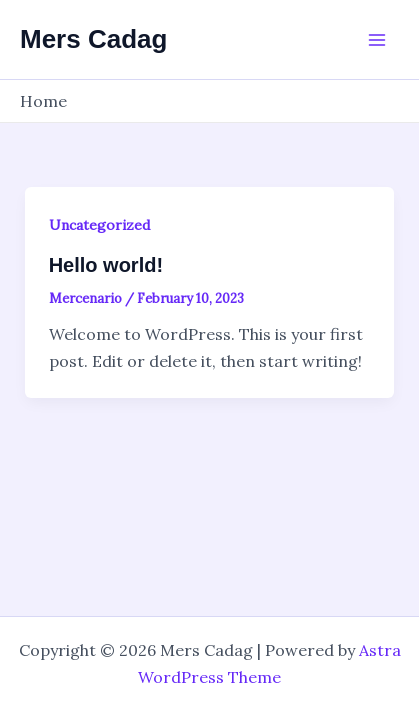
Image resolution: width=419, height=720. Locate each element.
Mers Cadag (93, 39)
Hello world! (106, 265)
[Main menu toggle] (377, 40)
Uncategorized (99, 225)
